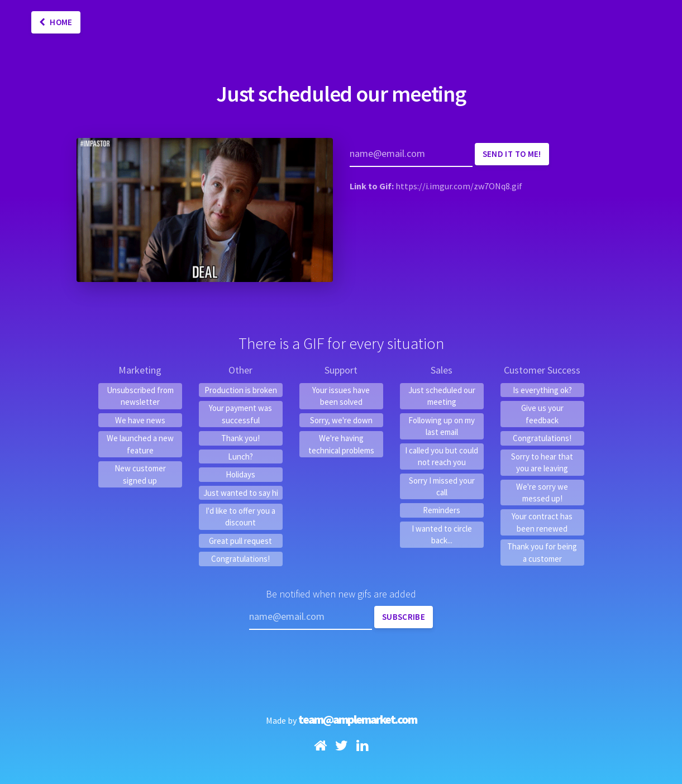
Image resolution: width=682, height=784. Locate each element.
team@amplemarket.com (357, 719)
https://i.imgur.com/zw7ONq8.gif (459, 186)
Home (56, 22)
